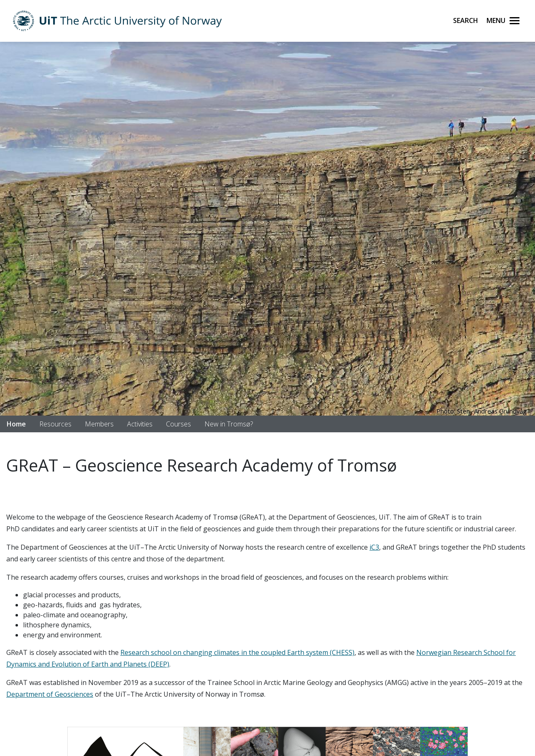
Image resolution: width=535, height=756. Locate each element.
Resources (55, 424)
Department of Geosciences (50, 694)
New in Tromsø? (229, 424)
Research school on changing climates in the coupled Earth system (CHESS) (237, 652)
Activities (140, 424)
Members (99, 424)
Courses (178, 424)
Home (16, 424)
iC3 (374, 547)
